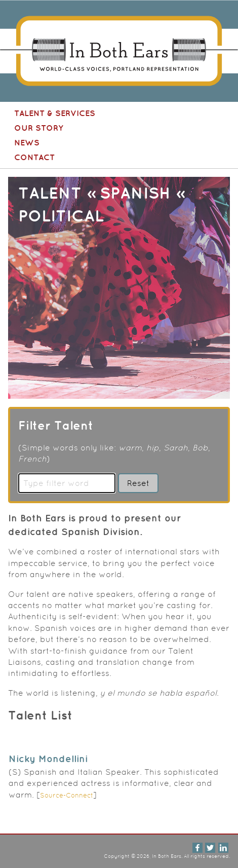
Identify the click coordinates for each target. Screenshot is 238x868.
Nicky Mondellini (48, 759)
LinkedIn (223, 848)
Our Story (39, 128)
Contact (34, 157)
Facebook (197, 848)
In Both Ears (2, 0)
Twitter (210, 848)
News (27, 142)
